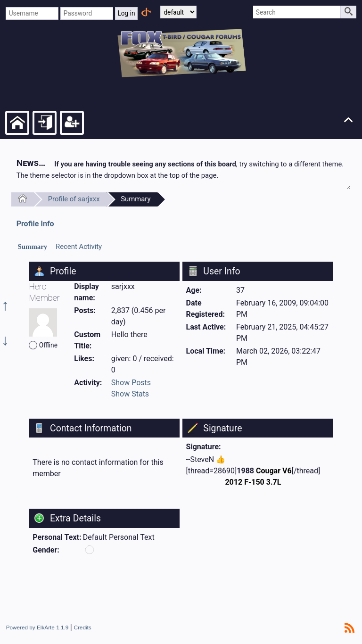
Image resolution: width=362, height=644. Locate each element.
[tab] (33, 247)
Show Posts (131, 383)
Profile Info (35, 224)
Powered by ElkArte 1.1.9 (37, 627)
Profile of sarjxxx (74, 199)
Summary (136, 199)
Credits (82, 627)
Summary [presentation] (32, 247)
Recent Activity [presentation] (79, 247)
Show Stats (130, 394)
